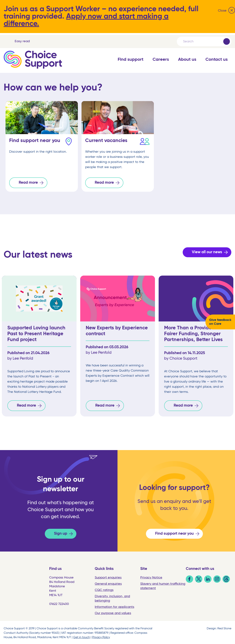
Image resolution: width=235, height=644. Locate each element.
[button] (131, 63)
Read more (28, 183)
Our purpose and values (113, 612)
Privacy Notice (151, 576)
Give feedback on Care (220, 322)
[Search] (203, 41)
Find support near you (174, 533)
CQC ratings (104, 589)
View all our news (207, 252)
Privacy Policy (101, 636)
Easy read (22, 41)
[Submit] (227, 41)
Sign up (61, 533)
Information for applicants (114, 606)
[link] (189, 581)
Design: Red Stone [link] (219, 627)
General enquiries (108, 583)
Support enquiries (108, 576)
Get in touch (82, 636)
